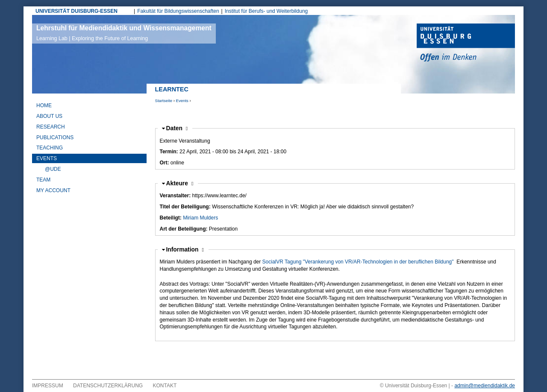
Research (51, 127)
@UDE (53, 169)
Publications (55, 137)
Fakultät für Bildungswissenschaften (178, 11)
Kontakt (165, 386)
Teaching (50, 148)
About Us (49, 116)
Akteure (180, 183)
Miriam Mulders (200, 218)
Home (44, 105)
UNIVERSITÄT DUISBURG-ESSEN (76, 11)
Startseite (164, 101)
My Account (53, 190)
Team (43, 180)
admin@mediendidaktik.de (485, 386)
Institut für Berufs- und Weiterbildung (266, 11)
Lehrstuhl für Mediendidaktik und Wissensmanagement (124, 33)
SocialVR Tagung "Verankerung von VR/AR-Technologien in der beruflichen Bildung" (358, 262)
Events (182, 101)
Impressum (48, 386)
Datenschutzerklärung (108, 386)
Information (183, 250)
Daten (177, 128)
